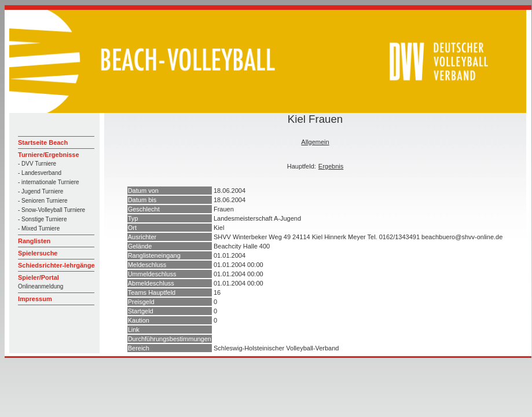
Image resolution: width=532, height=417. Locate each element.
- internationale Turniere (49, 182)
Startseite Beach (43, 142)
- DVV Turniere (37, 164)
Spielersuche (38, 253)
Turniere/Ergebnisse (49, 155)
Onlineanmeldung (41, 286)
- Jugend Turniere (41, 191)
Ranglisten (34, 241)
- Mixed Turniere (39, 228)
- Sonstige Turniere (43, 219)
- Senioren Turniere (43, 201)
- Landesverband (40, 173)
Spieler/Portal (38, 277)
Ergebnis (331, 166)
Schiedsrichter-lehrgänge (56, 265)
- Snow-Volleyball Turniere (52, 210)
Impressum (35, 299)
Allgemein (315, 142)
